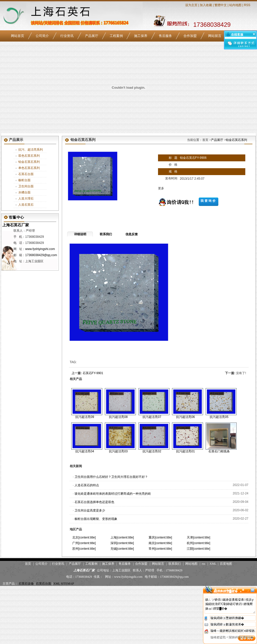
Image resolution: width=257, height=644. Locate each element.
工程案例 (116, 36)
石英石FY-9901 (93, 373)
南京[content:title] (160, 543)
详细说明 (80, 234)
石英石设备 (26, 584)
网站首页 (18, 36)
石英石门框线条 (219, 451)
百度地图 (226, 564)
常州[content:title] (160, 549)
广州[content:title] (84, 543)
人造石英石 (26, 205)
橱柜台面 (24, 180)
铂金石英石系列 (29, 162)
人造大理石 (26, 199)
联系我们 (106, 234)
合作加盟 (190, 36)
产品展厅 (92, 36)
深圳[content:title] (122, 543)
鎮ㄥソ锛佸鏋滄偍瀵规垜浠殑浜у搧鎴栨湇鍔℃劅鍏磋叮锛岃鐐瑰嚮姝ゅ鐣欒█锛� (230, 605)
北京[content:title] (84, 537)
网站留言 (215, 36)
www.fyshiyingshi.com (40, 249)
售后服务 (165, 36)
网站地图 (191, 564)
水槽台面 (24, 192)
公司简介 (42, 36)
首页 (28, 564)
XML (213, 564)
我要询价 (208, 201)
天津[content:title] (198, 537)
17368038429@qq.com (41, 255)
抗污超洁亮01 (185, 451)
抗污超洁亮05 (219, 417)
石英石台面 (26, 174)
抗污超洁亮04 (85, 451)
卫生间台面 (26, 186)
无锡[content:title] (122, 549)
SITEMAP (67, 584)
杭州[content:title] (198, 543)
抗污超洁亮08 (118, 417)
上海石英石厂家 (15, 225)
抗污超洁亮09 (85, 417)
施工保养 (141, 36)
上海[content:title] (122, 537)
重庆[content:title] (160, 537)
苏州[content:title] (84, 549)
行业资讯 (67, 36)
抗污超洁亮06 (185, 417)
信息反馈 (132, 234)
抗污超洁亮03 (118, 451)
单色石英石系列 (29, 168)
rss (203, 564)
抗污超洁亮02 (152, 451)
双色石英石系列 (29, 156)
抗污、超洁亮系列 (31, 150)
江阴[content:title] (198, 549)
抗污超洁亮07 (152, 417)
